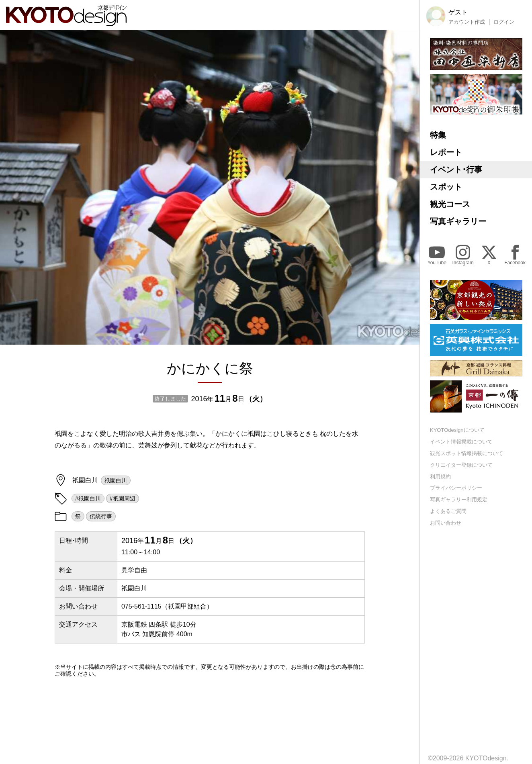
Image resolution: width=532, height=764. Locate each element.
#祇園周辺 (123, 498)
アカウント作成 (467, 22)
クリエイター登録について (461, 465)
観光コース (450, 204)
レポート (446, 152)
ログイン (504, 22)
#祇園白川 (88, 498)
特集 (438, 135)
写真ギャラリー (458, 221)
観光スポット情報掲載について (467, 453)
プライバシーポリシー (456, 488)
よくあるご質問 (448, 511)
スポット (446, 187)
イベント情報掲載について (461, 442)
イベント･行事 (456, 170)
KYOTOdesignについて (457, 430)
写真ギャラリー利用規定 (459, 499)
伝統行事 (101, 516)
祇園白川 (116, 480)
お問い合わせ (446, 523)
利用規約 (440, 477)
